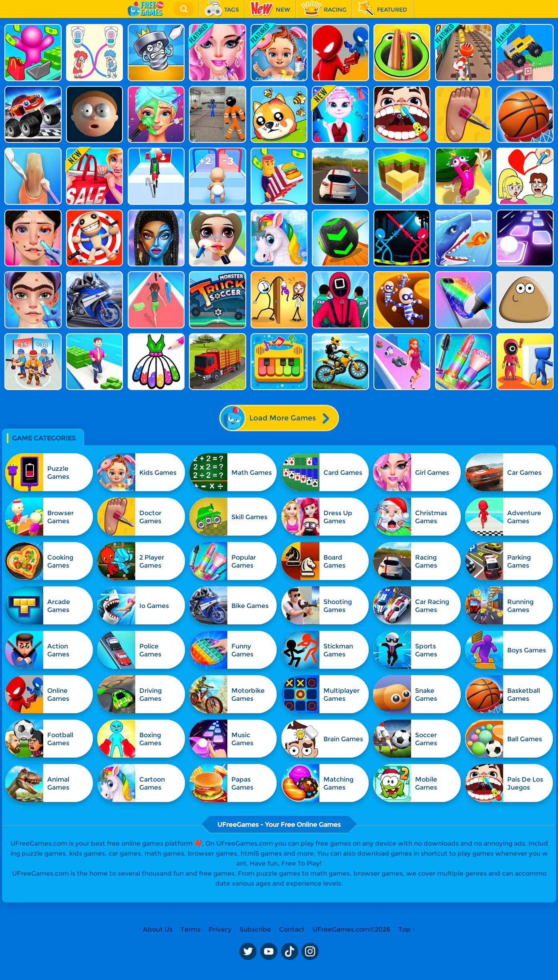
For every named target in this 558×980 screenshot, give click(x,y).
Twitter (248, 951)
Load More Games (279, 418)
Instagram (310, 951)
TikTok (289, 951)
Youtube (269, 951)
